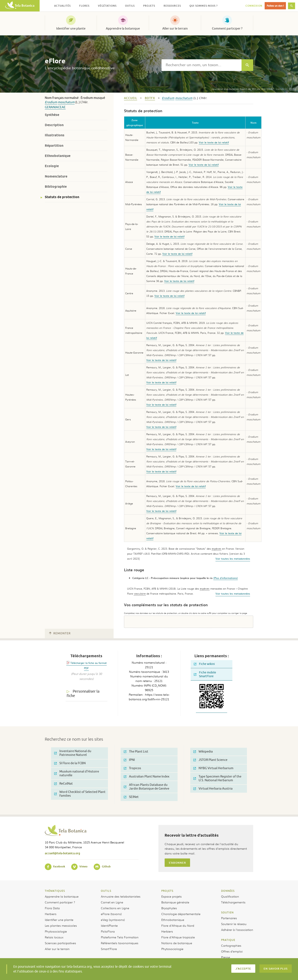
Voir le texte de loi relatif (214, 142)
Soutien (227, 912)
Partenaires (229, 918)
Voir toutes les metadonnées (233, 559)
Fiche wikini (204, 664)
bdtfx (150, 98)
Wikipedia (203, 752)
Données (228, 891)
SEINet (131, 797)
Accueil (131, 98)
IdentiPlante (109, 925)
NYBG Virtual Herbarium (213, 768)
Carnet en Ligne (112, 902)
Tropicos (132, 768)
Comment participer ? (227, 29)
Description (54, 125)
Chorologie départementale (181, 914)
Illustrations (55, 135)
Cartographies (231, 945)
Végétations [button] (107, 6)
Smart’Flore (109, 949)
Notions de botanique (177, 943)
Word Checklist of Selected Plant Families (80, 794)
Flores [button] (84, 6)
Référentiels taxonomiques (120, 943)
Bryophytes (169, 908)
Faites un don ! (275, 6)
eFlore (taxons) (111, 914)
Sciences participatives (60, 943)
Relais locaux (54, 937)
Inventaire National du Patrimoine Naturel (73, 753)
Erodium (51, 102)
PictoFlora (108, 931)
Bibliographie (56, 187)
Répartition (54, 146)
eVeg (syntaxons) (113, 920)
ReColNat (63, 784)
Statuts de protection (62, 197)
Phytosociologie (56, 931)
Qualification (230, 896)
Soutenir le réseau (234, 924)
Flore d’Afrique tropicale (178, 937)
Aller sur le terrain (175, 29)
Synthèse (52, 115)
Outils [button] (130, 6)
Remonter (60, 633)
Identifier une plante (71, 29)
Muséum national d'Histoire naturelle (77, 773)
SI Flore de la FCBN (70, 763)
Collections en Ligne (115, 908)
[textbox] (202, 65)
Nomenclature (56, 176)
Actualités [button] (62, 6)
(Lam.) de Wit (234, 89)
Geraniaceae (55, 107)
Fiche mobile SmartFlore (205, 674)
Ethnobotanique (58, 156)
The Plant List (136, 752)
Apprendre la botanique (123, 29)
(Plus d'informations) (226, 578)
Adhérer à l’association (237, 930)
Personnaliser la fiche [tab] (83, 694)
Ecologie (52, 166)
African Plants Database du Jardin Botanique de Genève (146, 787)
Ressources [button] (172, 6)
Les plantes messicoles (61, 925)
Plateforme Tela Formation (120, 937)
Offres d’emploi (232, 951)
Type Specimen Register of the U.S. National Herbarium (217, 778)
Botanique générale (175, 902)
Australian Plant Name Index (147, 777)
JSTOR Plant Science (210, 760)
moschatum (66, 102)
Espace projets (172, 896)
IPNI (129, 760)
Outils (106, 891)
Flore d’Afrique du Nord (178, 925)
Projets (167, 891)
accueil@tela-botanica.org (62, 853)
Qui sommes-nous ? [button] (203, 6)
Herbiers (51, 914)
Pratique (228, 940)
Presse (226, 957)
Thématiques (55, 891)
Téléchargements (233, 902)
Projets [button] (149, 6)
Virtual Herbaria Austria (213, 789)
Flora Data (52, 908)
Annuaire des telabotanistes (121, 896)
